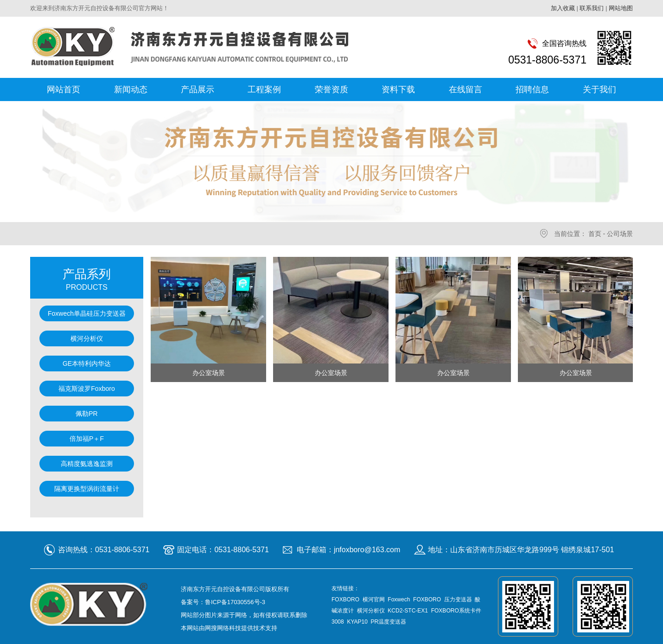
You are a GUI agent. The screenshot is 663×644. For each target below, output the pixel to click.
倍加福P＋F (87, 439)
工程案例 (264, 89)
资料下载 (398, 89)
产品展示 (198, 89)
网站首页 (64, 89)
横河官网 (374, 599)
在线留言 (465, 89)
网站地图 (621, 8)
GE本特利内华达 (87, 363)
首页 (595, 234)
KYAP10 (357, 622)
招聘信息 (532, 89)
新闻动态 (131, 89)
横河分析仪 (87, 338)
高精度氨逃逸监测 (87, 464)
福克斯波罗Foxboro (86, 389)
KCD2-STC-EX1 (408, 611)
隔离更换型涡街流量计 (87, 489)
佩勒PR (86, 414)
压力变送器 (458, 599)
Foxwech (399, 599)
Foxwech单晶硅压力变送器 (87, 313)
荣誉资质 (331, 89)
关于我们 (599, 89)
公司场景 (620, 234)
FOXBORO (345, 599)
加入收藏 (563, 8)
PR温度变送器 (389, 622)
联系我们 (592, 8)
